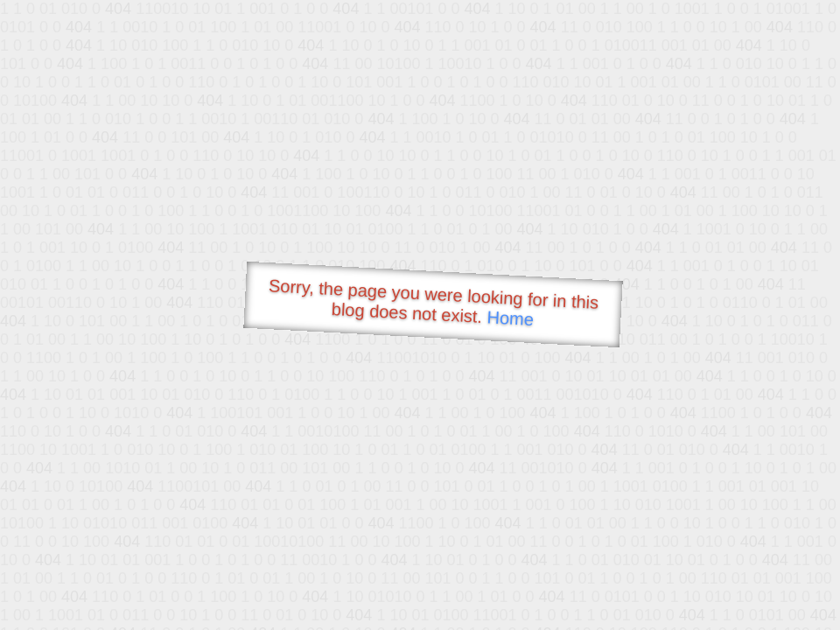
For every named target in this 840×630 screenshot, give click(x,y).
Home (510, 318)
